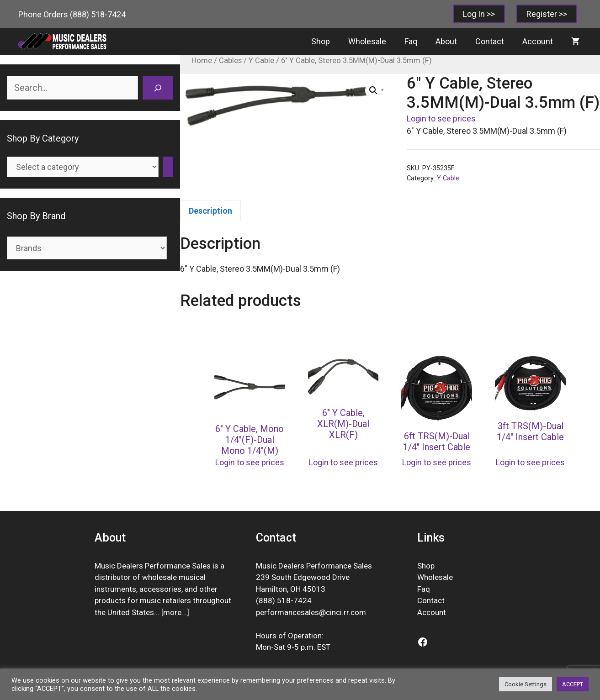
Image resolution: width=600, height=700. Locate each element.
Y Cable (261, 61)
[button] (373, 90)
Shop (321, 41)
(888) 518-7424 (98, 14)
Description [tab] (210, 211)
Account (538, 41)
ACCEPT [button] (573, 684)
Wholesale (367, 41)
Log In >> (479, 14)
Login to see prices (441, 118)
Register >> (547, 14)
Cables (230, 61)
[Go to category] (168, 167)
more (172, 612)
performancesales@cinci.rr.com (311, 612)
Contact (490, 41)
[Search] (158, 88)
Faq (411, 41)
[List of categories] (83, 167)
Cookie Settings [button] (526, 684)
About (446, 41)
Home (202, 61)
